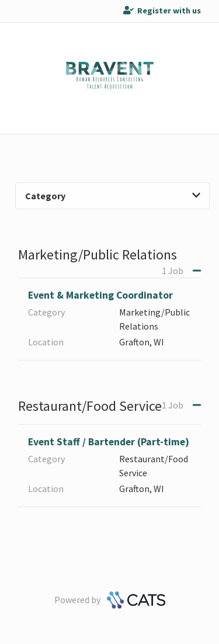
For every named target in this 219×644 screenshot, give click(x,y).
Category (113, 196)
